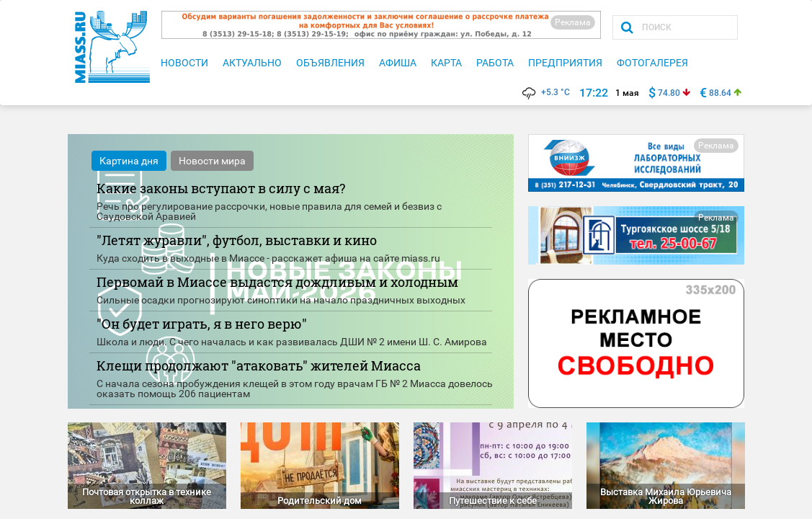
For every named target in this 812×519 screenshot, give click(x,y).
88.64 (720, 93)
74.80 (669, 93)
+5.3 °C (545, 92)
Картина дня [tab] (129, 161)
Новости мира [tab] (212, 161)
